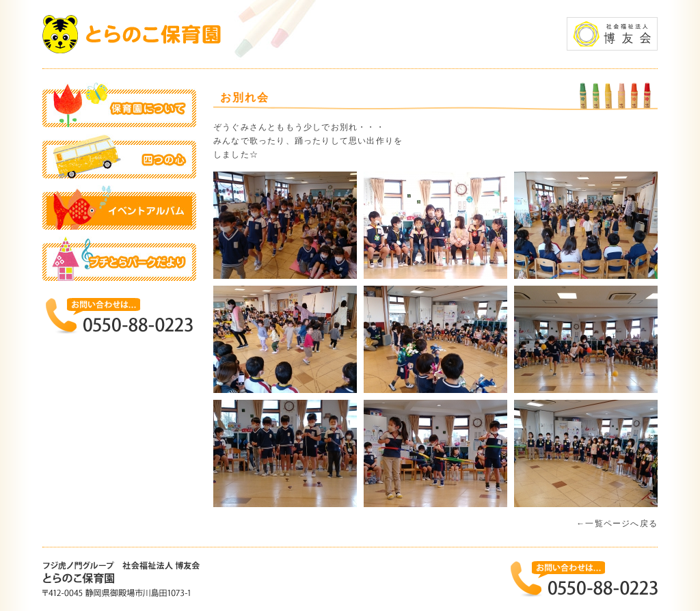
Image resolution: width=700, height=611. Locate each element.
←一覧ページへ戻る (617, 524)
